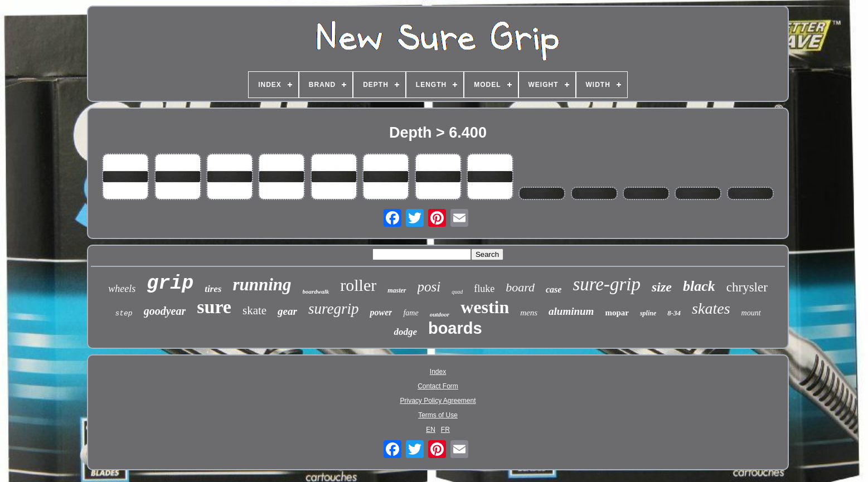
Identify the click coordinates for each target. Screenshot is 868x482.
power (381, 312)
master (397, 290)
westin (485, 307)
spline (648, 313)
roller (358, 285)
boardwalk (316, 291)
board (520, 287)
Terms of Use (438, 415)
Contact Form (438, 386)
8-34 (674, 313)
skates (711, 308)
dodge (405, 332)
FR (445, 430)
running (262, 284)
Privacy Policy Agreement (438, 401)
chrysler (747, 287)
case (554, 289)
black (699, 286)
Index (438, 372)
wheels (122, 289)
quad (457, 292)
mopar (617, 313)
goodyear (165, 311)
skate (254, 310)
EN (431, 430)
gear (287, 311)
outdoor (440, 314)
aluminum (571, 311)
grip (170, 284)
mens (529, 313)
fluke (484, 289)
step (123, 313)
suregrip (334, 309)
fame (411, 313)
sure (214, 307)
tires (213, 289)
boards (455, 328)
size (662, 287)
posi (429, 287)
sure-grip (607, 284)
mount (751, 313)
